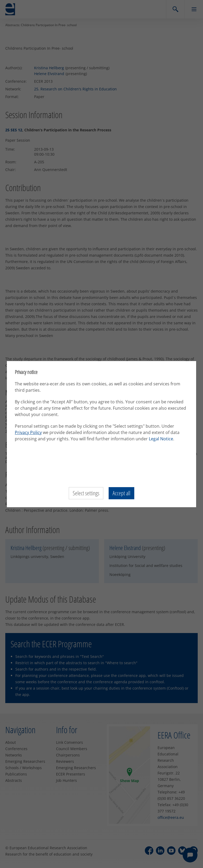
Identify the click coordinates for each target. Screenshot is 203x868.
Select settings (86, 493)
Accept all (121, 493)
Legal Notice (161, 439)
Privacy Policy (28, 432)
